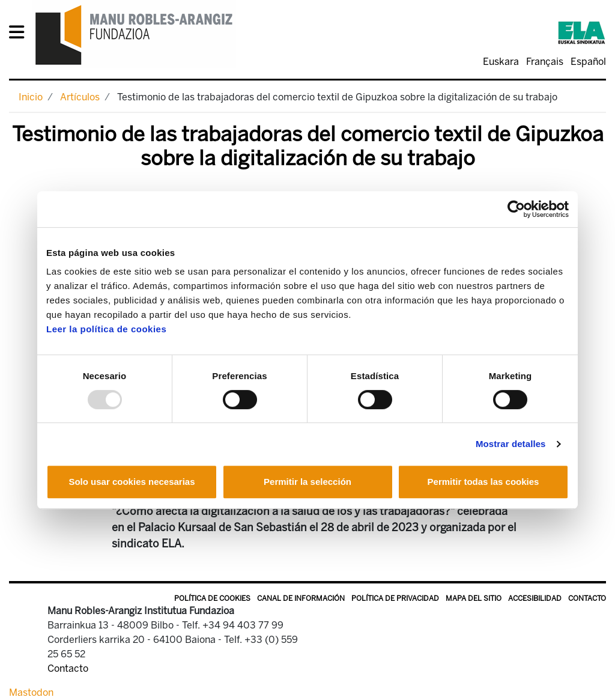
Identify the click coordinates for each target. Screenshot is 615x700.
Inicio (31, 97)
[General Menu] (20, 35)
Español (588, 62)
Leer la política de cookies (106, 329)
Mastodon (31, 692)
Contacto (587, 598)
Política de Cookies (212, 598)
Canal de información (301, 598)
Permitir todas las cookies (483, 482)
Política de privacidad (395, 598)
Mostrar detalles (511, 444)
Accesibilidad (535, 598)
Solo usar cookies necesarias (132, 482)
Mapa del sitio (474, 598)
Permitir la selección (307, 482)
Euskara (501, 62)
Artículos (80, 97)
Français (545, 62)
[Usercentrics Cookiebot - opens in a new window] (516, 209)
